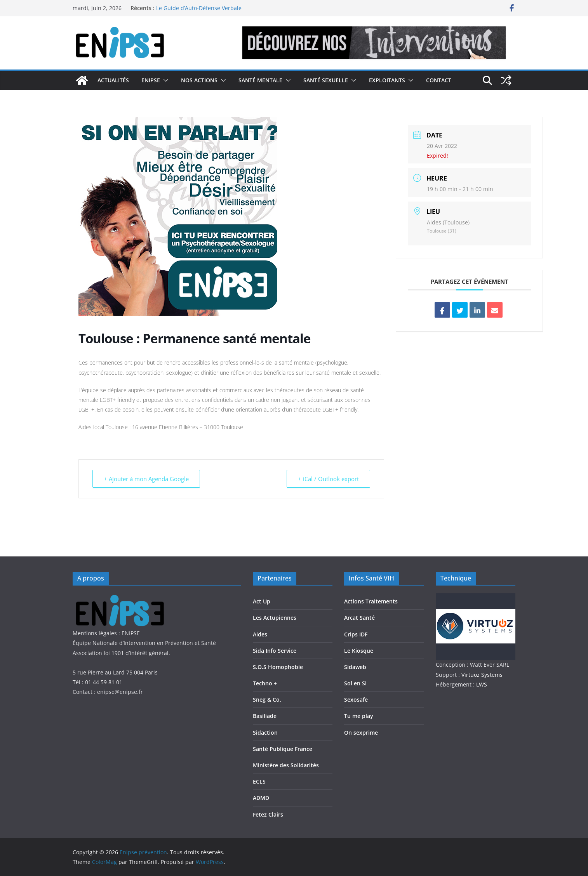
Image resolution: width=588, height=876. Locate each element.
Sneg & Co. (267, 700)
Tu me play (359, 716)
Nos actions (199, 80)
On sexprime (361, 733)
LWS (481, 684)
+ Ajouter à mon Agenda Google (146, 479)
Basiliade (265, 716)
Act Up (262, 601)
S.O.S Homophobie (278, 667)
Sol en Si (355, 683)
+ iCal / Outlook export (328, 479)
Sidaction (265, 733)
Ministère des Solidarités (286, 765)
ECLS (259, 781)
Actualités (113, 80)
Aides (260, 634)
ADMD (261, 798)
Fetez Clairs (268, 814)
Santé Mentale (260, 80)
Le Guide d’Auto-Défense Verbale (199, 8)
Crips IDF (356, 634)
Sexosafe (356, 700)
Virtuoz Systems (482, 675)
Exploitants (387, 80)
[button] (164, 80)
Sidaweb (355, 667)
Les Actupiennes (275, 618)
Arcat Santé (359, 618)
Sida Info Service (275, 651)
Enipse (151, 80)
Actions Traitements (371, 601)
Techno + (265, 683)
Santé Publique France (283, 749)
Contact (439, 80)
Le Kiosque (359, 651)
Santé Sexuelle (326, 80)
